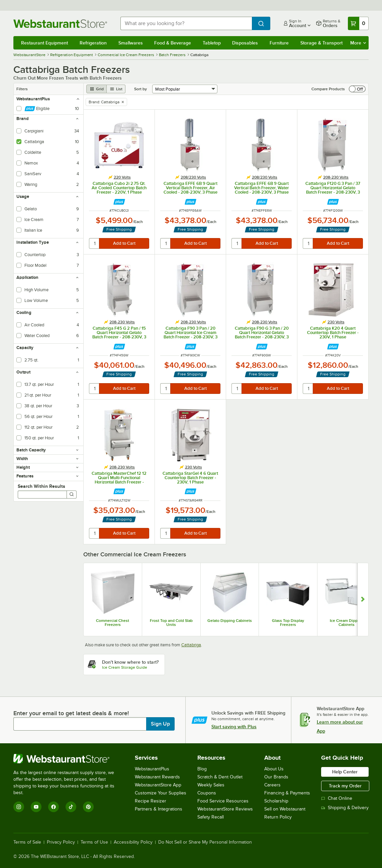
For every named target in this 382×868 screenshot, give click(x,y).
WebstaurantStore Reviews (225, 809)
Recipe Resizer (151, 801)
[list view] (116, 89)
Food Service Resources (223, 801)
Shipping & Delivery (345, 808)
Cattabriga (191, 645)
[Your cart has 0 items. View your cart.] (358, 23)
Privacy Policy (61, 842)
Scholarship (276, 801)
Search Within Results (41, 486)
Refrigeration (93, 43)
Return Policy (278, 817)
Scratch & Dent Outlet (220, 777)
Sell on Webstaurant (285, 809)
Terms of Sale (27, 842)
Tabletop (212, 43)
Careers (272, 785)
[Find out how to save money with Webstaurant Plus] (119, 202)
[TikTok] (71, 807)
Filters (22, 89)
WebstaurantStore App (158, 785)
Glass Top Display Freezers (288, 623)
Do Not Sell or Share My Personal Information (205, 842)
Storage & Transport (321, 43)
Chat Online (337, 798)
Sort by (140, 89)
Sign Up (160, 724)
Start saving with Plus (234, 727)
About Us (274, 769)
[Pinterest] (88, 807)
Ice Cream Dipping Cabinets (347, 623)
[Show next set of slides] (363, 600)
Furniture (279, 43)
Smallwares (131, 43)
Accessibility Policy (133, 842)
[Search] (72, 495)
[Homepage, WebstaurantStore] (62, 24)
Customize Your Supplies (161, 793)
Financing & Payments (287, 793)
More (358, 43)
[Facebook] (54, 807)
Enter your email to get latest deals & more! (71, 713)
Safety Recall (211, 817)
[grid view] (97, 89)
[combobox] (186, 23)
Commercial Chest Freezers (113, 623)
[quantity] (94, 243)
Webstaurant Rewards (157, 777)
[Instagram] (19, 807)
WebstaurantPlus (152, 769)
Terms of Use (94, 842)
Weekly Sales (211, 785)
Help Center (345, 772)
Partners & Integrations (159, 809)
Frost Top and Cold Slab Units (171, 623)
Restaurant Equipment (44, 43)
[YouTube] (36, 807)
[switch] (357, 89)
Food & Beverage (173, 43)
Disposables (245, 43)
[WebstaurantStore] (68, 759)
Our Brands (276, 777)
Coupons (207, 793)
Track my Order (345, 786)
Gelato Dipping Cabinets (230, 621)
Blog (202, 769)
